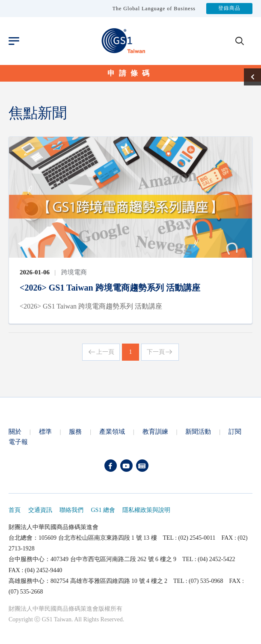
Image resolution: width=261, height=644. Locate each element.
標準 (45, 431)
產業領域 (112, 431)
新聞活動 (198, 431)
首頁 (15, 510)
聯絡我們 (71, 510)
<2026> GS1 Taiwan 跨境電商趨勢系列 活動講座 (110, 288)
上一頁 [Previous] (101, 352)
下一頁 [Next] (160, 352)
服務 (75, 431)
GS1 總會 (103, 510)
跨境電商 (74, 272)
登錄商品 (229, 9)
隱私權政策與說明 (146, 510)
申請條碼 (130, 73)
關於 (15, 431)
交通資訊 (40, 510)
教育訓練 (155, 431)
